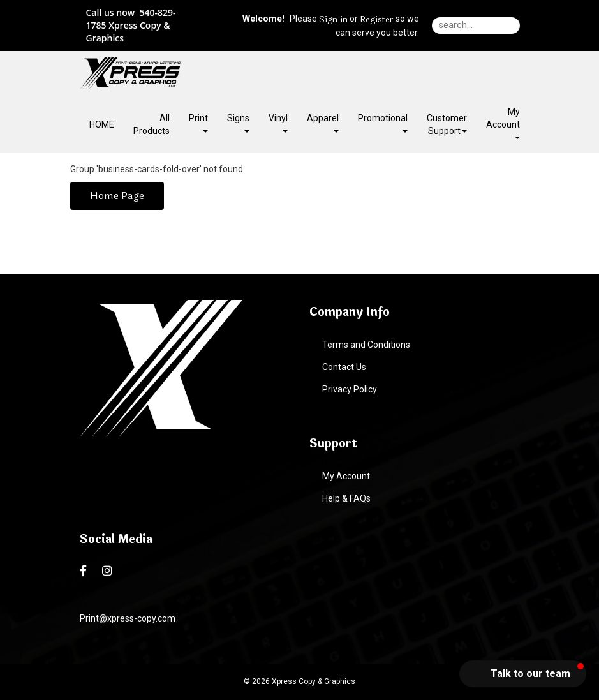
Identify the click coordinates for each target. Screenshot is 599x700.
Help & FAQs (346, 498)
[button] (523, 674)
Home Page (117, 196)
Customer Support (447, 124)
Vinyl (278, 123)
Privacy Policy (350, 389)
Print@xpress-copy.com (128, 618)
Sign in (333, 20)
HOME (102, 124)
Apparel (323, 123)
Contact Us (344, 367)
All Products (152, 124)
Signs (238, 123)
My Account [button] (503, 123)
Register (377, 20)
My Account (346, 476)
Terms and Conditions (366, 345)
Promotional (383, 123)
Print (198, 123)
